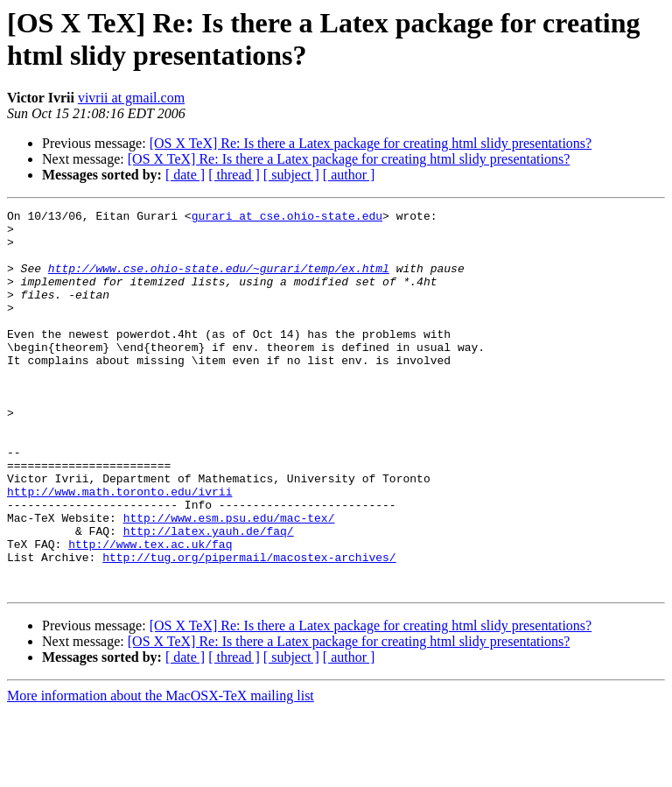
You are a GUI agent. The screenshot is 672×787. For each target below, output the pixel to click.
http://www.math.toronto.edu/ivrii (119, 549)
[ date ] (185, 175)
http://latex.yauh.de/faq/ (209, 596)
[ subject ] (291, 175)
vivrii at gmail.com (131, 98)
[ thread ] (234, 175)
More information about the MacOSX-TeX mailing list (161, 772)
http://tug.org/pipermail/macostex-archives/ (249, 628)
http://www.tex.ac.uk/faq (150, 612)
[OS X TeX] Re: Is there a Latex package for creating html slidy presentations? (371, 143)
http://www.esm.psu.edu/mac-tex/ (229, 580)
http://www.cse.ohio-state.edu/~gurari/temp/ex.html (219, 281)
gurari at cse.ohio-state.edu (287, 218)
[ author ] (349, 175)
